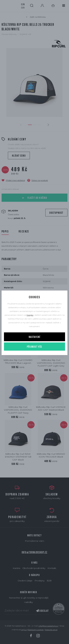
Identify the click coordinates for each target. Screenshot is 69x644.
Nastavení (34, 337)
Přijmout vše (35, 346)
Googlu (30, 315)
